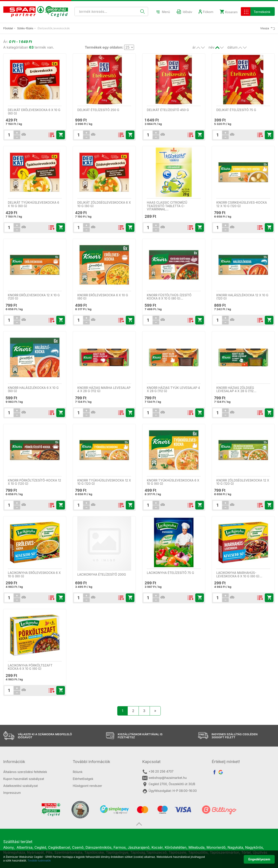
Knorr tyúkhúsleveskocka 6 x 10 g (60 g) (173, 482)
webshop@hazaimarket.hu (165, 778)
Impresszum (12, 793)
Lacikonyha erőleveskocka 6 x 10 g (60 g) (34, 574)
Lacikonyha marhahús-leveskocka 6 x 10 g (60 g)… (239, 574)
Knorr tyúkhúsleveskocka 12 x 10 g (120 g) (104, 482)
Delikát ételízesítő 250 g (98, 110)
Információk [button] (14, 762)
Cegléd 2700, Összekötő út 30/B (169, 784)
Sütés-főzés (25, 28)
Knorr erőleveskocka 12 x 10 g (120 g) (34, 297)
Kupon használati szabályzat (24, 779)
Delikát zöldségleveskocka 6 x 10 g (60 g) (104, 204)
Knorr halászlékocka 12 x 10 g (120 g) (242, 297)
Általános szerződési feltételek (25, 772)
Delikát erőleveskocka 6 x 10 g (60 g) (34, 111)
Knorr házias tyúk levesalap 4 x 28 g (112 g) (173, 389)
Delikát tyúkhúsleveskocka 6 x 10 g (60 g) (33, 204)
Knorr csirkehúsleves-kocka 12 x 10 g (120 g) (242, 204)
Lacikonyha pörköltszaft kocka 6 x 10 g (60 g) (30, 667)
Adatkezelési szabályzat (21, 786)
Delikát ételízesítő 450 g (168, 110)
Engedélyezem (259, 859)
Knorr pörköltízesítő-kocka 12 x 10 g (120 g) (34, 482)
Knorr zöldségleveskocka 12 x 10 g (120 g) (243, 482)
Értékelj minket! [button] (226, 762)
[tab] (35, 762)
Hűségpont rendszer (87, 786)
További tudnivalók (39, 861)
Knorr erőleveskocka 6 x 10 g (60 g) (103, 297)
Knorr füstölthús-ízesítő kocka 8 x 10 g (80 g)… (169, 297)
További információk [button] (91, 762)
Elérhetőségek (83, 779)
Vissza (267, 28)
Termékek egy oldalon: (104, 47)
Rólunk (78, 772)
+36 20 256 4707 (158, 772)
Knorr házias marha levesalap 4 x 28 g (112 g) (104, 389)
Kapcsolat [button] (151, 762)
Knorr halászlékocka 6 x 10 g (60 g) (33, 389)
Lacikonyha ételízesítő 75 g (170, 573)
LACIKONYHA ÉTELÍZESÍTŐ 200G (102, 574)
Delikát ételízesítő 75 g (236, 110)
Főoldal (8, 28)
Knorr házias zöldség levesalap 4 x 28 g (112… (236, 389)
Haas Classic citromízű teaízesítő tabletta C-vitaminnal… (167, 206)
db (23, 134)
